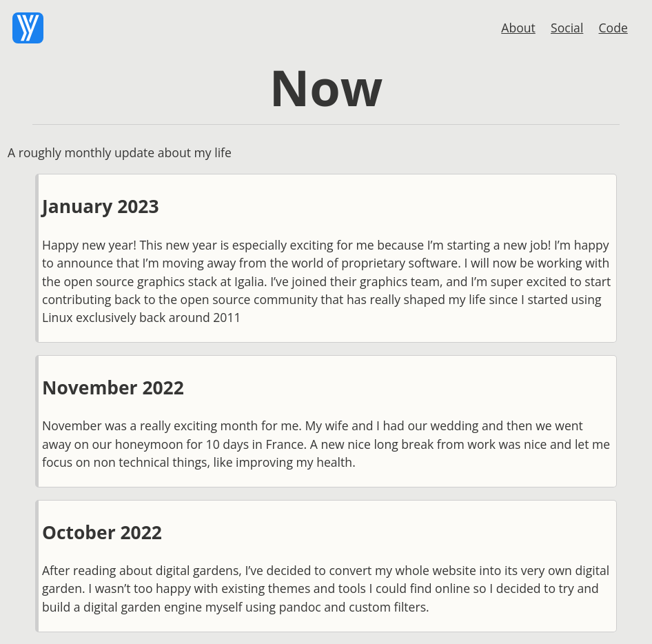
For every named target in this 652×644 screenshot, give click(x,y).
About (518, 28)
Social (567, 28)
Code (613, 28)
